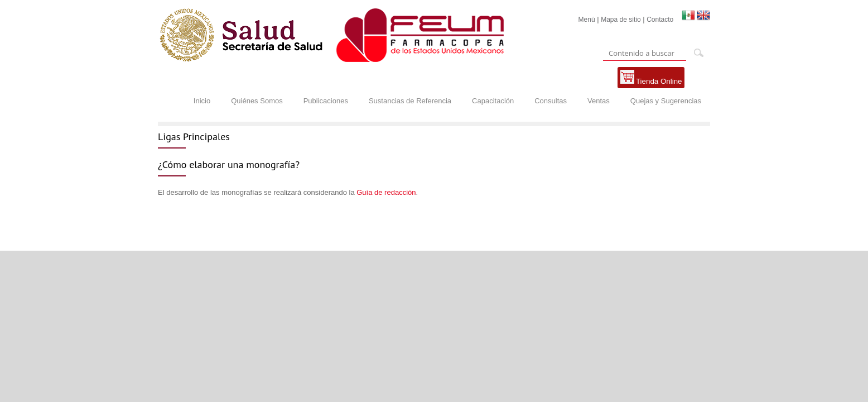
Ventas (599, 101)
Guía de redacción (386, 192)
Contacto (660, 20)
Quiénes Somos (257, 101)
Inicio (202, 101)
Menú (587, 20)
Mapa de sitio (621, 20)
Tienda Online (651, 78)
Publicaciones (326, 101)
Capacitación (493, 101)
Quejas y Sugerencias (666, 101)
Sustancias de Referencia (410, 101)
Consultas (551, 101)
